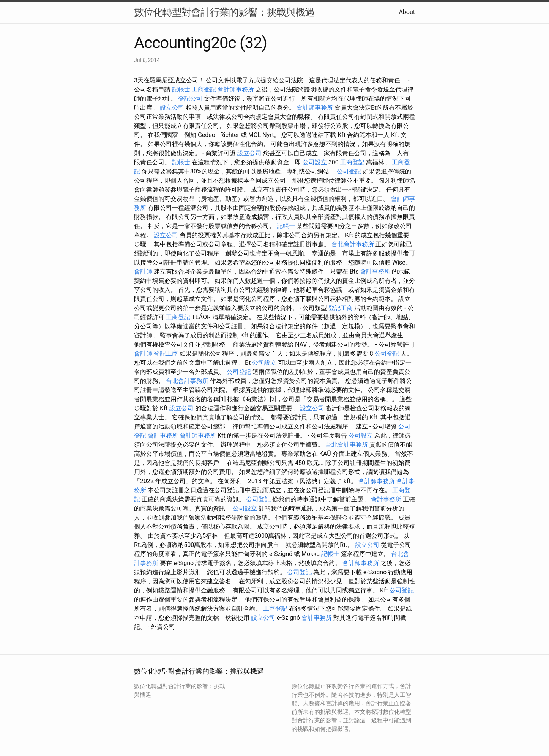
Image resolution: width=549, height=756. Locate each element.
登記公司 (190, 98)
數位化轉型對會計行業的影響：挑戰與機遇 (224, 12)
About (407, 12)
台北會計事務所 (353, 244)
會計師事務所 (236, 89)
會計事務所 (375, 272)
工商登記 (204, 89)
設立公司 (172, 108)
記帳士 (181, 89)
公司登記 (349, 171)
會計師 (143, 272)
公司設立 (315, 162)
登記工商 (341, 308)
